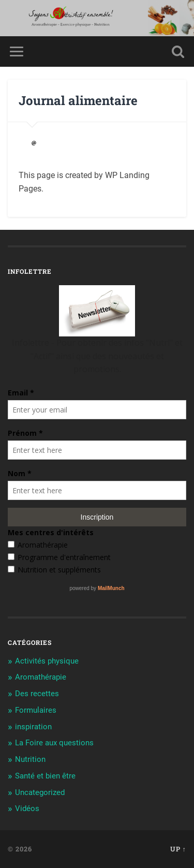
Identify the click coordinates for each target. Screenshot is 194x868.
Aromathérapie (41, 677)
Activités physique (47, 661)
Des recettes (37, 694)
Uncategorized (40, 792)
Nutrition (30, 759)
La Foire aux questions (54, 743)
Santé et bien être (45, 776)
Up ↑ (178, 849)
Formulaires (36, 710)
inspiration (33, 727)
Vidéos (27, 808)
